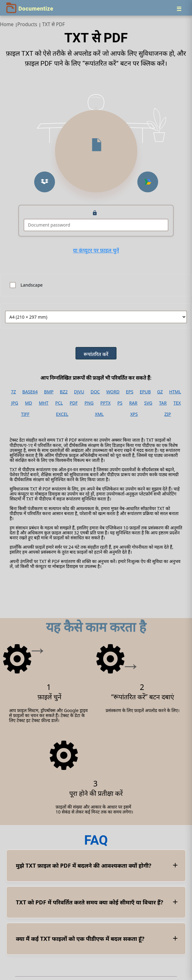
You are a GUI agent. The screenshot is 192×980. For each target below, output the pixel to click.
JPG (15, 403)
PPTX (105, 403)
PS (120, 403)
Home (7, 24)
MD (28, 403)
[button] (45, 182)
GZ (160, 392)
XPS (134, 414)
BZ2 (64, 392)
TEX (177, 403)
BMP (49, 392)
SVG (148, 403)
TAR (163, 403)
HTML (175, 392)
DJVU (79, 392)
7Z (13, 392)
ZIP (168, 414)
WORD (113, 392)
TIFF (25, 414)
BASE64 (30, 392)
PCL (59, 403)
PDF (74, 403)
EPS (130, 392)
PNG (89, 403)
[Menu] (179, 9)
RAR (133, 403)
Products (27, 24)
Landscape (32, 285)
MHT (44, 403)
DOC (95, 392)
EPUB (145, 392)
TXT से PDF (54, 24)
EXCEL (62, 414)
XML (99, 414)
